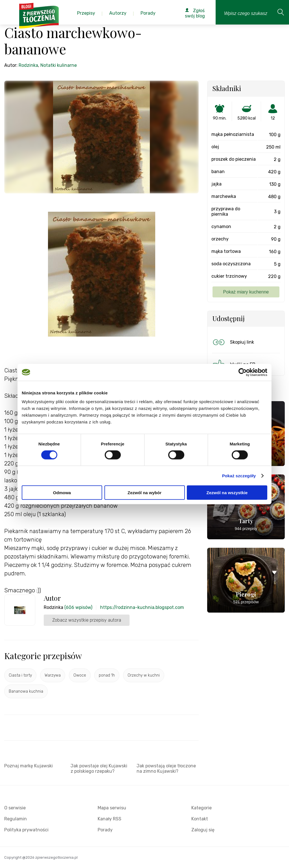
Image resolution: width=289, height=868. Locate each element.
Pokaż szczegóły (239, 475)
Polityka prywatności (26, 830)
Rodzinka (28, 65)
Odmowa (62, 493)
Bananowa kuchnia (26, 691)
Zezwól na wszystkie (227, 493)
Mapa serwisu (112, 808)
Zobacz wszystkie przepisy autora (87, 620)
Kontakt (200, 819)
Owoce (80, 675)
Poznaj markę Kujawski (29, 766)
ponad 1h (107, 675)
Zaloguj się (203, 830)
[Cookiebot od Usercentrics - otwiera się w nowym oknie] (243, 372)
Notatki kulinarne (59, 65)
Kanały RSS (110, 819)
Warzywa (53, 675)
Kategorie (202, 808)
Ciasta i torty (20, 675)
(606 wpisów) (78, 607)
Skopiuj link (233, 342)
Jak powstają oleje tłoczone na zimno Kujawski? (166, 768)
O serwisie (15, 808)
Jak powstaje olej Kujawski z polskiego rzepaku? (99, 768)
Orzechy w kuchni (144, 675)
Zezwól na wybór (144, 493)
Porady (105, 830)
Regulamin (16, 819)
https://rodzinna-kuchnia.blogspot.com (142, 607)
